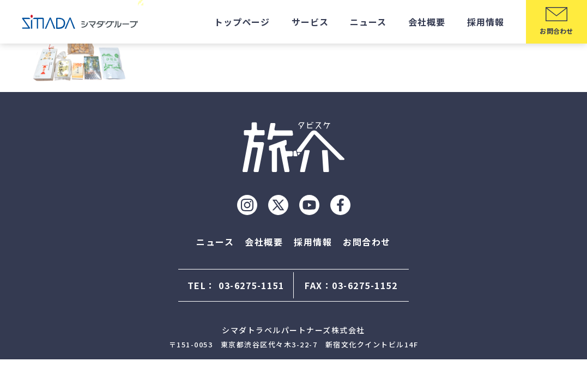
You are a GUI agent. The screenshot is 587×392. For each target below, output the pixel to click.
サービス (310, 22)
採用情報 (486, 22)
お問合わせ (367, 242)
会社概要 (427, 22)
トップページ (242, 22)
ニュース (368, 22)
